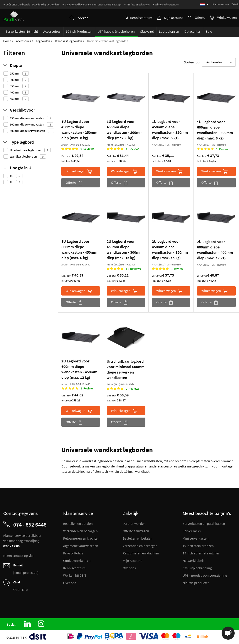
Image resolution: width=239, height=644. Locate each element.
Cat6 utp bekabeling (197, 568)
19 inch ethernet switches (201, 553)
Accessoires (24, 41)
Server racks (192, 531)
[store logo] (15, 15)
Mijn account (174, 18)
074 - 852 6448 (30, 525)
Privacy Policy (73, 553)
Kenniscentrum (139, 18)
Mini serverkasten (196, 538)
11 (133, 269)
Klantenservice (221, 4)
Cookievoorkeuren (77, 561)
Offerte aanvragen (136, 531)
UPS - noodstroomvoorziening (205, 575)
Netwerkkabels (194, 561)
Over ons (70, 583)
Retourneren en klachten (81, 538)
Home (7, 41)
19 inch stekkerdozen (198, 546)
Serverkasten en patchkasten (204, 523)
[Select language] (204, 5)
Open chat (21, 590)
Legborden (43, 41)
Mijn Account (132, 561)
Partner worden (134, 523)
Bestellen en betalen (78, 523)
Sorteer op (192, 62)
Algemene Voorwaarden (81, 546)
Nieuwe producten (196, 583)
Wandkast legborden (69, 41)
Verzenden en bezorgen (80, 531)
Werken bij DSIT (75, 575)
